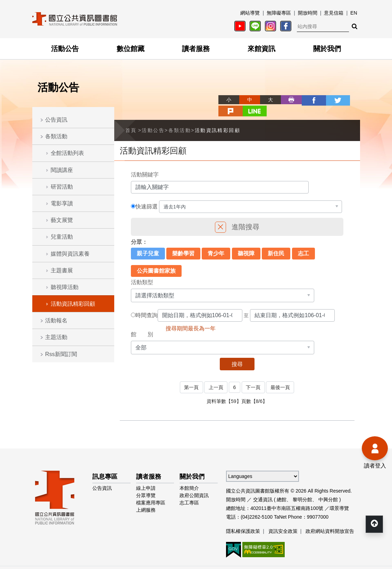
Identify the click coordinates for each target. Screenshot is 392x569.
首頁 (131, 118)
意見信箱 (334, 13)
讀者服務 (196, 49)
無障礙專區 (279, 13)
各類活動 (56, 136)
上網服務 (146, 497)
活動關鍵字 (145, 162)
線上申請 (146, 475)
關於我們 (327, 49)
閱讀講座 (62, 170)
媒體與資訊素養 (70, 254)
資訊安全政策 (283, 518)
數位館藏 (131, 49)
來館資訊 (261, 49)
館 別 (142, 322)
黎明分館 (302, 487)
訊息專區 (105, 464)
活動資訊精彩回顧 (73, 304)
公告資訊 (56, 120)
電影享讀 (62, 203)
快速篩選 (147, 194)
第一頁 (191, 375)
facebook (287, 100)
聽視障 (246, 241)
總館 (282, 487)
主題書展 (62, 270)
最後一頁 (281, 375)
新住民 (276, 241)
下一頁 (253, 375)
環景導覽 (339, 495)
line (350, 100)
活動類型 (142, 270)
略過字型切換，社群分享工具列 (196, 93)
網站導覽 (250, 13)
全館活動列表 (67, 153)
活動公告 (65, 49)
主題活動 (56, 337)
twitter (308, 100)
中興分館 (328, 487)
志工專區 (189, 490)
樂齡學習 (183, 241)
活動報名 (56, 320)
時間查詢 (147, 303)
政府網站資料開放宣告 (330, 518)
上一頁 (216, 375)
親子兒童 (148, 241)
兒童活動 (62, 237)
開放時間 (308, 13)
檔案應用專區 (151, 490)
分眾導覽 (146, 483)
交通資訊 (263, 487)
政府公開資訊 (194, 483)
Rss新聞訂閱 (61, 354)
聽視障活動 (65, 287)
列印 (266, 100)
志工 (303, 241)
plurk (329, 100)
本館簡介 (189, 475)
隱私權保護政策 (243, 518)
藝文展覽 (62, 220)
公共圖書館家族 (156, 259)
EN (354, 13)
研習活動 (62, 187)
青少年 (216, 241)
